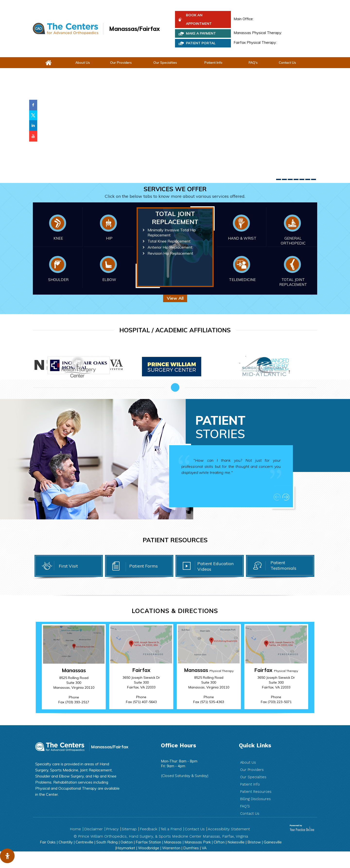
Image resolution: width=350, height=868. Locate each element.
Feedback (149, 829)
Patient (220, 427)
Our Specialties (165, 63)
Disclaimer (93, 829)
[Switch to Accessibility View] (7, 856)
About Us (83, 63)
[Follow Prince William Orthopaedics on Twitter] (33, 115)
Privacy (112, 829)
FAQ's (253, 63)
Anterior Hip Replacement (170, 247)
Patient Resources (256, 792)
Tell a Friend (171, 829)
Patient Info (213, 63)
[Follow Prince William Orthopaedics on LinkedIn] (33, 126)
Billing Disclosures (255, 799)
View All (175, 298)
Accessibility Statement (229, 829)
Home (75, 829)
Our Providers (121, 63)
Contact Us (287, 63)
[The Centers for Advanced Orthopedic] (66, 29)
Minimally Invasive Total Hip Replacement (172, 232)
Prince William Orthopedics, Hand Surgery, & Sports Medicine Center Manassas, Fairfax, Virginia (163, 836)
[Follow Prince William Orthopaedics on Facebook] (33, 105)
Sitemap (129, 829)
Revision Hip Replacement (170, 253)
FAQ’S (245, 806)
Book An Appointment (199, 19)
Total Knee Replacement (169, 241)
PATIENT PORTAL (201, 43)
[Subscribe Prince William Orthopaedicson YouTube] (33, 136)
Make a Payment (201, 33)
